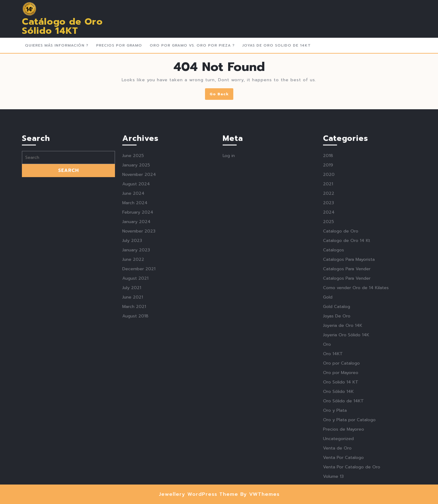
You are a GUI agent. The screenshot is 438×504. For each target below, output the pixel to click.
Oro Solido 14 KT (341, 483)
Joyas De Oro (337, 417)
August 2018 (135, 417)
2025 (328, 323)
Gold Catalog (337, 408)
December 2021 (139, 370)
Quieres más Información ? (57, 45)
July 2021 (132, 389)
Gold (328, 398)
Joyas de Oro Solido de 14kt (277, 45)
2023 (328, 304)
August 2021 (135, 379)
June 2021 (133, 398)
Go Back (221, 95)
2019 (328, 266)
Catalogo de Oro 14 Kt (347, 342)
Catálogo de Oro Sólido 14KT (62, 26)
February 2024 (138, 313)
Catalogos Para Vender (347, 370)
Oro (327, 445)
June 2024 (133, 294)
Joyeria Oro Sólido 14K (346, 436)
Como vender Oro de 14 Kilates (356, 389)
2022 (329, 294)
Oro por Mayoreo (341, 474)
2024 (329, 313)
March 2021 (134, 408)
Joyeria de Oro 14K (343, 427)
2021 (328, 285)
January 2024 (136, 323)
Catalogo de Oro (341, 332)
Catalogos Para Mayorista (349, 360)
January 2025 (136, 266)
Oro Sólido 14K (338, 493)
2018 (328, 257)
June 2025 (133, 257)
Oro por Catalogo (341, 464)
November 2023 (139, 332)
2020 (329, 276)
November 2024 (139, 276)
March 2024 (135, 304)
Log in (229, 257)
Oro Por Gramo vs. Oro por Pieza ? (192, 45)
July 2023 (132, 342)
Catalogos (334, 351)
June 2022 (133, 360)
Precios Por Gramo (119, 45)
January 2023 (136, 351)
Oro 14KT (333, 455)
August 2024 (136, 285)
